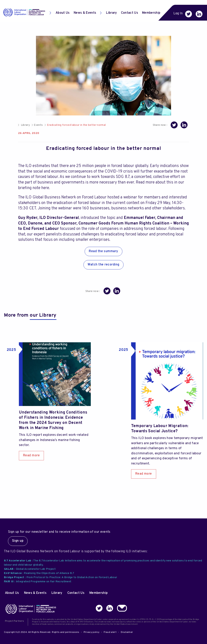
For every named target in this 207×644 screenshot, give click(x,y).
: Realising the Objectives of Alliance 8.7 (39, 573)
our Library (43, 315)
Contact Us (130, 13)
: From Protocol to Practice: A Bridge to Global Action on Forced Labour (60, 577)
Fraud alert (110, 632)
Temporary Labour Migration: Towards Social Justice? (160, 429)
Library (108, 13)
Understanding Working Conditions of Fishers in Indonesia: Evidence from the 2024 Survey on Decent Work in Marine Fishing (53, 420)
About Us (60, 13)
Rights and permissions (65, 632)
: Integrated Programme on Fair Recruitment (38, 582)
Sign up (18, 541)
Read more (31, 456)
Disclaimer (127, 632)
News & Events (85, 13)
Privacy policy (92, 632)
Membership (151, 13)
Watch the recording (103, 265)
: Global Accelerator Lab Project (30, 569)
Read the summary (103, 251)
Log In (178, 14)
